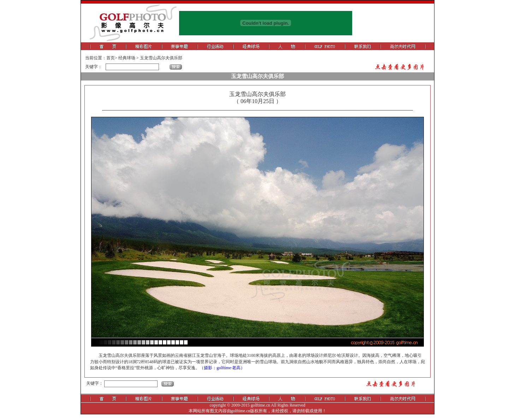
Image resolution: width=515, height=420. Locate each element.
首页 (111, 58)
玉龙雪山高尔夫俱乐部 (161, 58)
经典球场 (127, 58)
